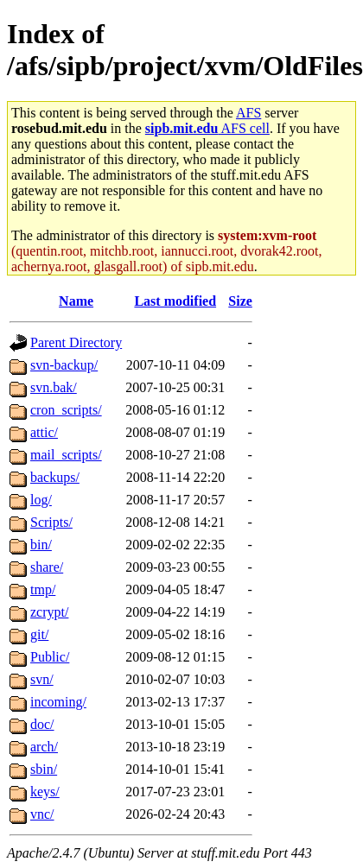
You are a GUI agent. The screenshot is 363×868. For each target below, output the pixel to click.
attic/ (44, 432)
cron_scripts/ (66, 410)
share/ (47, 567)
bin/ (41, 545)
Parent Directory (76, 342)
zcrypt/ (49, 612)
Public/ (50, 657)
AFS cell (207, 128)
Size (240, 301)
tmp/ (43, 589)
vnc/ (42, 814)
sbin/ (44, 769)
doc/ (42, 724)
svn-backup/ (64, 365)
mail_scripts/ (66, 455)
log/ (41, 500)
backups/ (55, 477)
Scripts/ (51, 522)
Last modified (175, 301)
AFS (248, 113)
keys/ (45, 792)
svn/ (42, 679)
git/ (39, 634)
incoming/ (58, 702)
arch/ (44, 747)
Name (76, 301)
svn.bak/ (54, 387)
